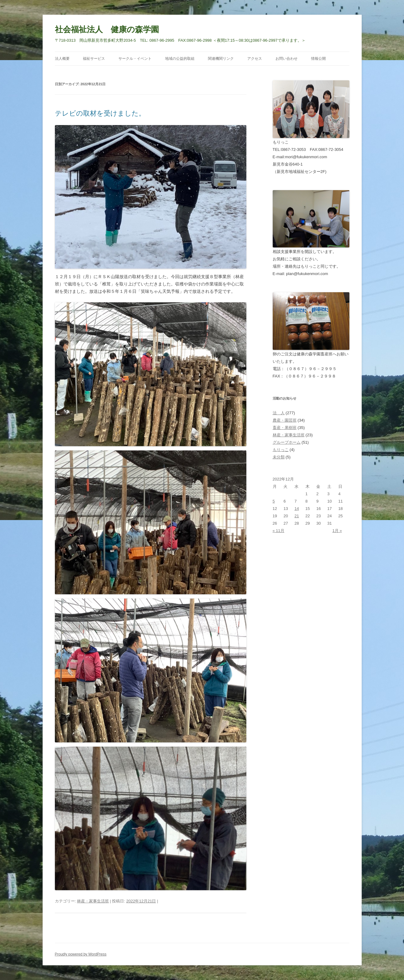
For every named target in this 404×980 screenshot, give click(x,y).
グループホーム (287, 442)
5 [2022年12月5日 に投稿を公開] (274, 501)
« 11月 (279, 531)
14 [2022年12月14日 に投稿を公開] (297, 509)
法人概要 (62, 59)
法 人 (279, 413)
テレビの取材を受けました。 (100, 113)
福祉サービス (94, 59)
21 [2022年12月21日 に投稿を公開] (297, 516)
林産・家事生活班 (93, 901)
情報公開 (318, 59)
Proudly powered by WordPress (81, 954)
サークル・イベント (135, 59)
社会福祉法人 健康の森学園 (107, 29)
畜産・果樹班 (285, 428)
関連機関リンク (221, 59)
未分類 (279, 457)
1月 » (337, 531)
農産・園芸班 (285, 420)
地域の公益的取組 (180, 59)
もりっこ (281, 450)
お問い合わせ (287, 59)
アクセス (255, 59)
